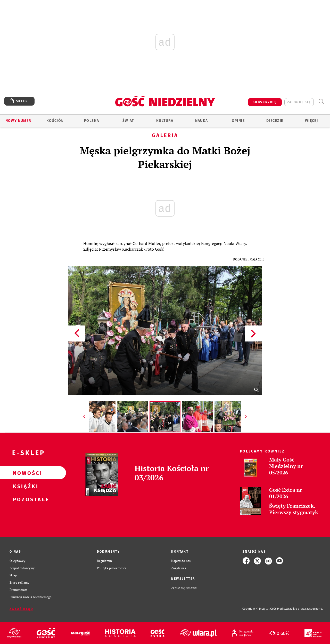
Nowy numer (18, 121)
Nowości (25, 473)
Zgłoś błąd (21, 609)
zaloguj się (299, 102)
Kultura (165, 121)
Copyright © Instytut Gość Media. (264, 609)
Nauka (202, 121)
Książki (25, 486)
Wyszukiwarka (321, 102)
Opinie (238, 121)
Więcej (311, 121)
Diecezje (275, 121)
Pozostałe (25, 499)
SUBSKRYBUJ (265, 102)
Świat (128, 121)
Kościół (55, 121)
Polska (92, 121)
